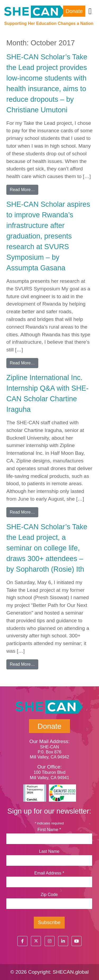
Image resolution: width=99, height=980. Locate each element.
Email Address (49, 873)
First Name (49, 830)
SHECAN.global (71, 972)
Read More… (24, 189)
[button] (22, 941)
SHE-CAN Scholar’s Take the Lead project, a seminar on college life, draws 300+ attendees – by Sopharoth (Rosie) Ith (47, 548)
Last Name (49, 851)
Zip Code (49, 895)
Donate (74, 11)
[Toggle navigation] (90, 11)
